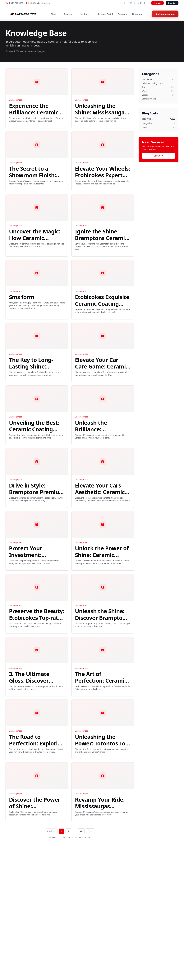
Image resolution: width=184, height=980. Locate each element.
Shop (55, 14)
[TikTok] (135, 3)
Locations (86, 14)
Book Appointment (165, 14)
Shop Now (172, 3)
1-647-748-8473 (14, 3)
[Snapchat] (145, 3)
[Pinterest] (141, 3)
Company (122, 14)
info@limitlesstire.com (38, 3)
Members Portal (105, 14)
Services (69, 14)
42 (81, 831)
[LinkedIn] (138, 3)
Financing (157, 3)
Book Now (159, 156)
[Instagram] (128, 3)
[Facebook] (125, 3)
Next (90, 831)
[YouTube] (131, 3)
